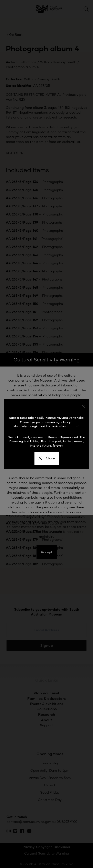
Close (47, 458)
